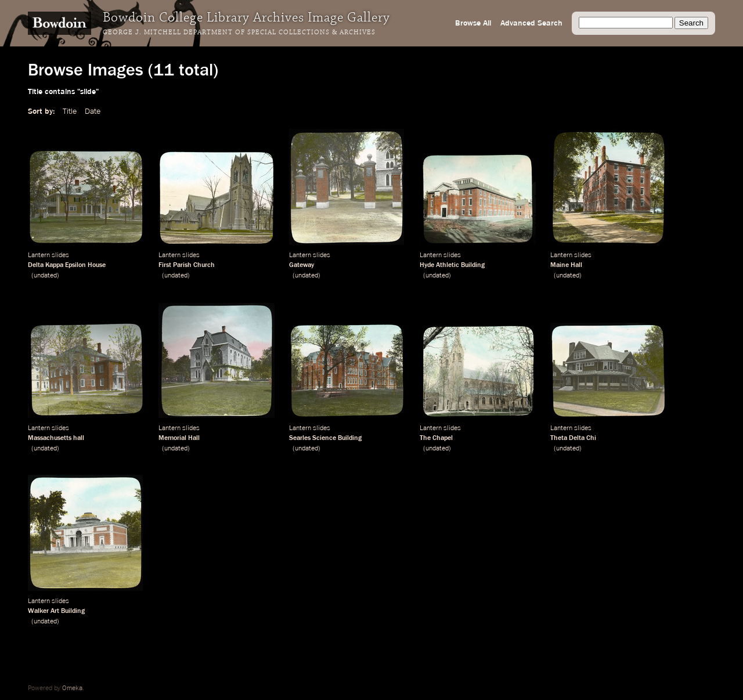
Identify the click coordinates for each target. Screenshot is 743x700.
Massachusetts (50, 438)
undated (45, 276)
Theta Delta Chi (573, 438)
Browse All (473, 23)
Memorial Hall (179, 438)
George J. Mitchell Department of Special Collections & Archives (239, 33)
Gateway (302, 265)
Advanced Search (531, 23)
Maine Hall (566, 265)
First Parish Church (187, 265)
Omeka (72, 688)
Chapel (443, 438)
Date (93, 111)
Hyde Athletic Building (452, 265)
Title (70, 111)
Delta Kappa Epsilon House (67, 265)
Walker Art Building (56, 611)
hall (79, 438)
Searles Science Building (325, 438)
